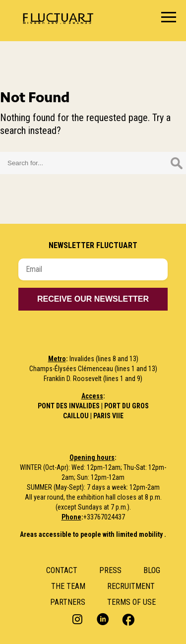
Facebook (127, 619)
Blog (152, 570)
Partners (68, 602)
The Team (68, 586)
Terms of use (131, 602)
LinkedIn (103, 619)
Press (110, 570)
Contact (62, 570)
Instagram (79, 619)
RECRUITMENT (131, 586)
